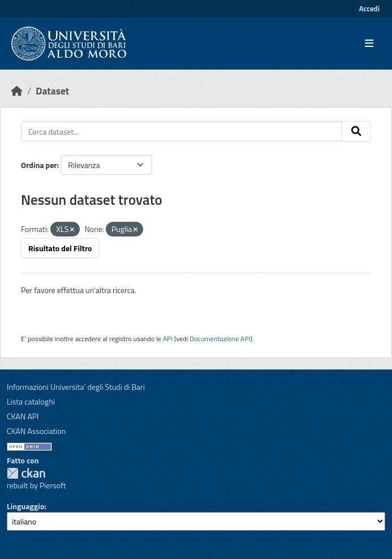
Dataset (52, 91)
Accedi (369, 8)
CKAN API (23, 416)
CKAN (26, 473)
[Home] (17, 91)
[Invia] (356, 131)
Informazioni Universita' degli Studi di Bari (76, 387)
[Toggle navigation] (369, 44)
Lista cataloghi (31, 401)
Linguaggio (25, 506)
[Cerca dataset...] (182, 131)
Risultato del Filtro (60, 248)
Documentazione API (220, 339)
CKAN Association (36, 431)
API (168, 339)
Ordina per (39, 165)
